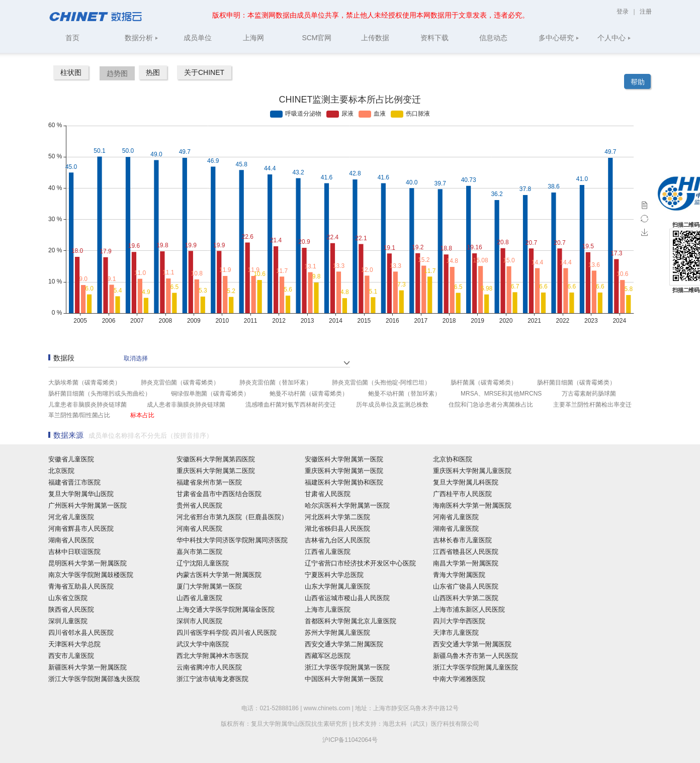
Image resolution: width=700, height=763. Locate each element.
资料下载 (434, 38)
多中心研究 (559, 38)
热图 (153, 72)
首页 (72, 38)
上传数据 (375, 38)
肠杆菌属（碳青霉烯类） (484, 383)
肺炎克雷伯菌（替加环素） (276, 383)
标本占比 (142, 415)
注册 (646, 12)
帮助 (638, 82)
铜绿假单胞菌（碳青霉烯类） (210, 394)
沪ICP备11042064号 (350, 740)
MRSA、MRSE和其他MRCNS (501, 394)
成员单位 (198, 38)
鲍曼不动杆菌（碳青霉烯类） (309, 394)
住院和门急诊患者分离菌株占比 (491, 405)
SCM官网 (317, 38)
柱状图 (71, 72)
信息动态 (493, 38)
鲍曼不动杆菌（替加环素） (404, 394)
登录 (623, 12)
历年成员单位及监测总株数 (392, 405)
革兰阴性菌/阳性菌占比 (79, 415)
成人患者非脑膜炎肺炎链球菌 (186, 405)
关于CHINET (204, 72)
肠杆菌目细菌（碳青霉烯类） (576, 383)
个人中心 (614, 38)
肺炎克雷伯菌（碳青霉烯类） (180, 383)
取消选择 (136, 359)
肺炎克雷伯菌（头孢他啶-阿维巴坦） (381, 383)
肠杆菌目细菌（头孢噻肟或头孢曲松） (100, 394)
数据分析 (142, 38)
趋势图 (117, 73)
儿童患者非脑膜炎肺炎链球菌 (87, 405)
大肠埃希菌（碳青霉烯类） (84, 383)
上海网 (253, 38)
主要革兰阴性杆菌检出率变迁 (592, 405)
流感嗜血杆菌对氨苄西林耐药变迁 (291, 405)
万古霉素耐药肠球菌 (589, 394)
